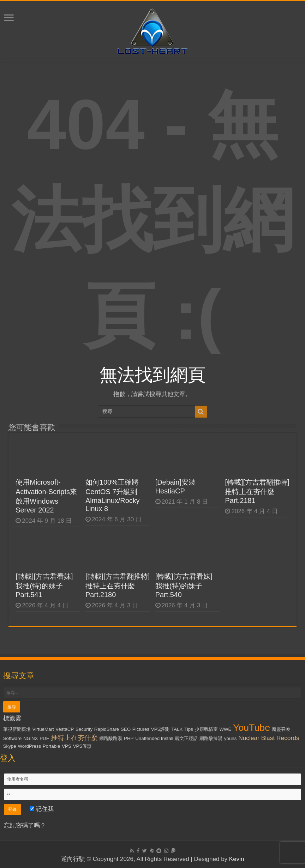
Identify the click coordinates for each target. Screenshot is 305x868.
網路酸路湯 (111, 738)
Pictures (141, 729)
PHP (129, 738)
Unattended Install (154, 738)
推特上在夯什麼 (74, 738)
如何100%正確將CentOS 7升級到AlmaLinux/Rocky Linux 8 (113, 495)
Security (84, 729)
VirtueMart (43, 729)
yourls (231, 738)
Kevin (237, 859)
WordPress (29, 746)
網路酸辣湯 (211, 738)
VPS (67, 746)
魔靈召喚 (281, 729)
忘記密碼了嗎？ (25, 825)
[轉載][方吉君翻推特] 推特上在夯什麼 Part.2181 (257, 491)
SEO (126, 729)
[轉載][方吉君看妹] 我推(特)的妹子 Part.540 (184, 585)
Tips (189, 729)
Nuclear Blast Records (269, 738)
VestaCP (65, 729)
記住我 (42, 809)
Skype (10, 746)
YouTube (252, 728)
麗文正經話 (186, 738)
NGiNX (31, 738)
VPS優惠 (82, 746)
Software (13, 738)
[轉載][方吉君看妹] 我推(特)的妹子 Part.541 (44, 585)
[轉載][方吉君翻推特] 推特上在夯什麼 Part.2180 (118, 585)
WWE (225, 729)
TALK (177, 729)
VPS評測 (160, 729)
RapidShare (107, 729)
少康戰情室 (206, 729)
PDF (44, 738)
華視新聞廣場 (17, 729)
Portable (52, 746)
